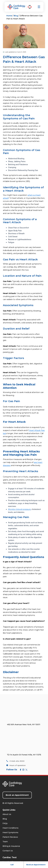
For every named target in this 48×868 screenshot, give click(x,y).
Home (9, 16)
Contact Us (8, 851)
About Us (7, 814)
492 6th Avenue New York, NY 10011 (24, 724)
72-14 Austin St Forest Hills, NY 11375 (24, 755)
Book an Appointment (36, 865)
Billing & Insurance (11, 846)
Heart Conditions (10, 828)
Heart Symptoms (10, 832)
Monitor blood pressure (19, 509)
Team (5, 842)
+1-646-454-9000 (15, 761)
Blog (16, 16)
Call (12, 865)
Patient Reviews (10, 837)
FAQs (5, 823)
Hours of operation (16, 765)
